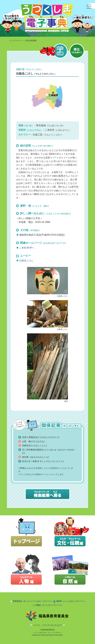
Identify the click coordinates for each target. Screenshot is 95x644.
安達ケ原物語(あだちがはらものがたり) (41, 437)
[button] (47, 280)
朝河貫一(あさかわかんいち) (35, 457)
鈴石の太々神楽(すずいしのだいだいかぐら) (43, 461)
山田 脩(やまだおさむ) (33, 441)
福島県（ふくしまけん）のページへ (71, 601)
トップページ (15, 41)
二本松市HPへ (27, 248)
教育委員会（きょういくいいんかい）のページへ (33, 601)
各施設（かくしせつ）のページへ (49, 605)
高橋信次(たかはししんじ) (34, 445)
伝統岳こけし (26, 261)
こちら (56, 625)
